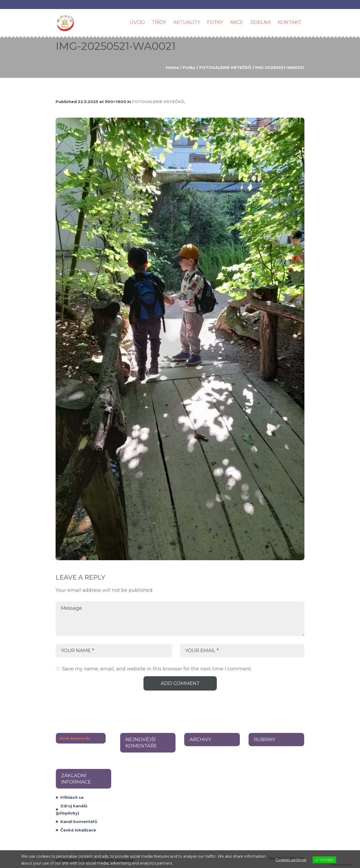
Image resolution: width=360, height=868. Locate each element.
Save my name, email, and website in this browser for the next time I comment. (157, 669)
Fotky (189, 67)
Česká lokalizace (78, 830)
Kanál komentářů (79, 822)
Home (172, 67)
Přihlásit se (72, 797)
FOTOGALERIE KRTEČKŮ (225, 67)
